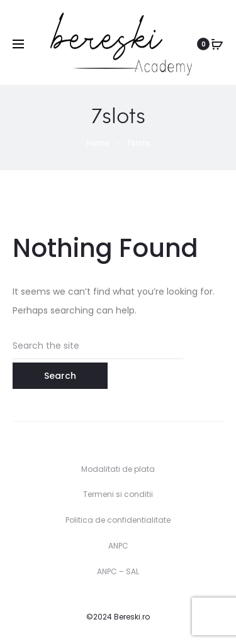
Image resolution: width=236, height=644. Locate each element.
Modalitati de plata (118, 469)
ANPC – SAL (118, 571)
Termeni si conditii (118, 494)
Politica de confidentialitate (118, 520)
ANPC (118, 546)
